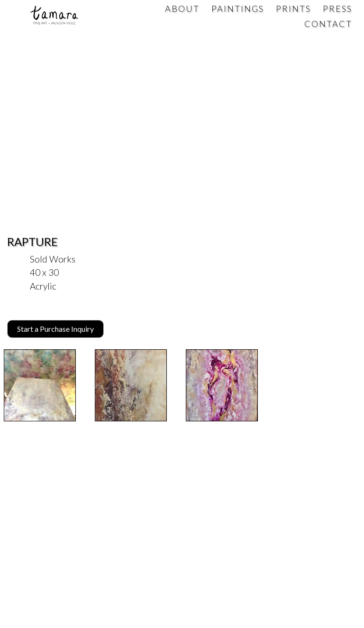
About (182, 9)
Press (337, 9)
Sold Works (53, 259)
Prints (293, 9)
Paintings (238, 9)
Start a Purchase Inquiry (55, 329)
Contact (328, 24)
